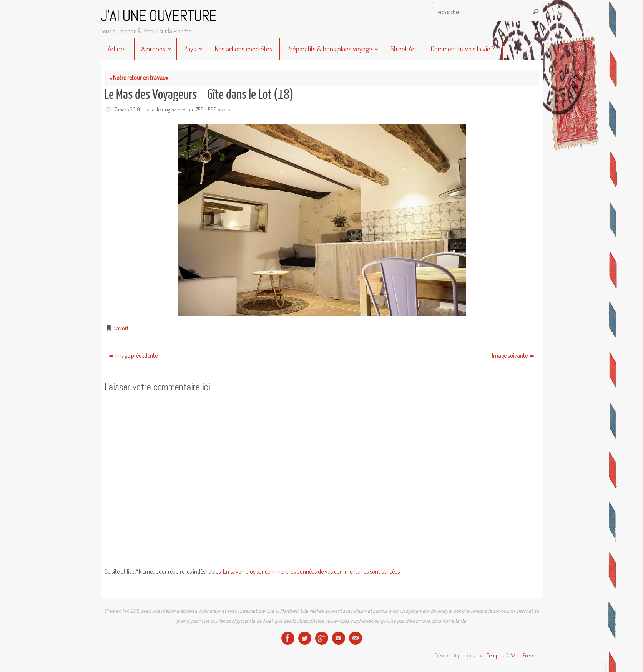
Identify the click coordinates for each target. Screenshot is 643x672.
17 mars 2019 (127, 109)
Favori (121, 328)
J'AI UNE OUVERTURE (159, 16)
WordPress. (523, 655)
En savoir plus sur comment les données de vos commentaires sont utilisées (311, 571)
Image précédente (133, 355)
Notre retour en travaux (139, 78)
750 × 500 (206, 109)
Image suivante (513, 355)
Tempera (496, 655)
